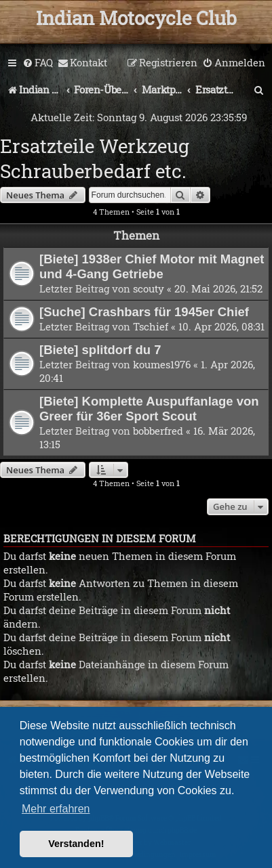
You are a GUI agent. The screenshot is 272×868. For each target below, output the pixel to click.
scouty (149, 288)
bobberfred (158, 431)
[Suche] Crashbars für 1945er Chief (144, 312)
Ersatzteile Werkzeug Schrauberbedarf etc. (95, 158)
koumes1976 (162, 364)
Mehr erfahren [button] (56, 809)
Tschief (151, 326)
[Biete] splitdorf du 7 (100, 350)
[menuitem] (38, 63)
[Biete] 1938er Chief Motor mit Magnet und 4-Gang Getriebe (152, 266)
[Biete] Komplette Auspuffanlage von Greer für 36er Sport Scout (149, 409)
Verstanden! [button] (76, 844)
